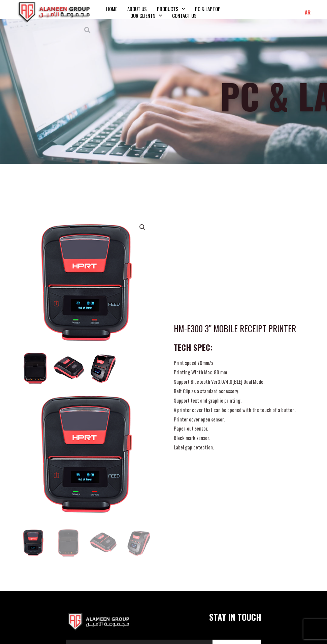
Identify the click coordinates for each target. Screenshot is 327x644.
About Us (137, 9)
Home (112, 9)
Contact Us (184, 15)
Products (171, 9)
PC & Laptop (208, 9)
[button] (87, 30)
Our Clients (146, 15)
